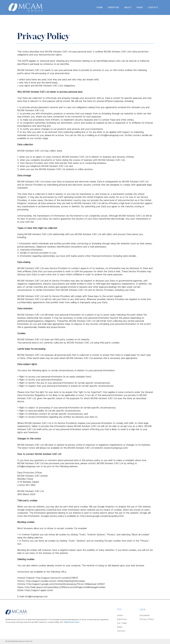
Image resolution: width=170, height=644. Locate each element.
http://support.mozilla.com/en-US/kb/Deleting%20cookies (55, 581)
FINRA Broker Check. (72, 622)
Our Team (122, 623)
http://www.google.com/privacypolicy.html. (102, 516)
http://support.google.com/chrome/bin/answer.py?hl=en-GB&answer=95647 (66, 584)
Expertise (122, 619)
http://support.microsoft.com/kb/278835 (57, 578)
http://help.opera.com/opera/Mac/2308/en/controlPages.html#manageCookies (65, 587)
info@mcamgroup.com (29, 466)
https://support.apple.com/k (39, 590)
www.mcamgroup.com (116, 448)
